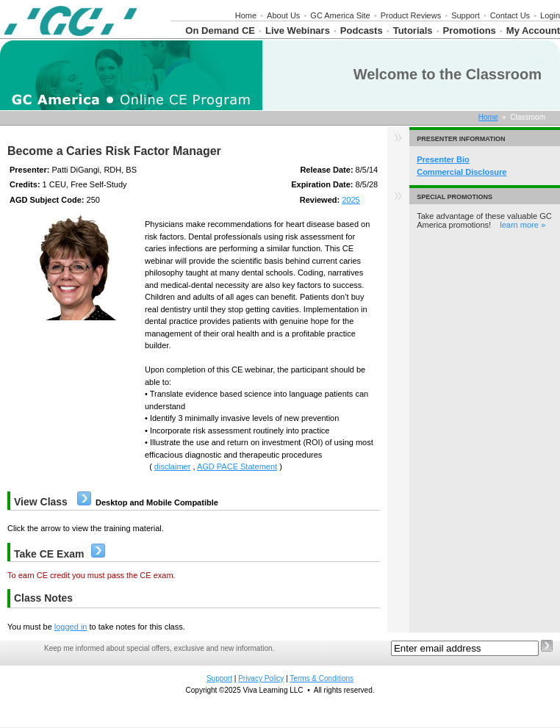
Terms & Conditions (322, 678)
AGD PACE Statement (237, 466)
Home (246, 15)
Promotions (470, 30)
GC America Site (340, 15)
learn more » (523, 225)
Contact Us (510, 15)
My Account (533, 30)
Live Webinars (298, 30)
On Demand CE (220, 30)
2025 (351, 200)
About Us (283, 15)
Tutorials (413, 30)
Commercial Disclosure (462, 172)
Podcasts (362, 30)
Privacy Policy (261, 678)
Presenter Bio (443, 159)
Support (466, 15)
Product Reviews (411, 15)
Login (550, 15)
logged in (71, 627)
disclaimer (173, 466)
